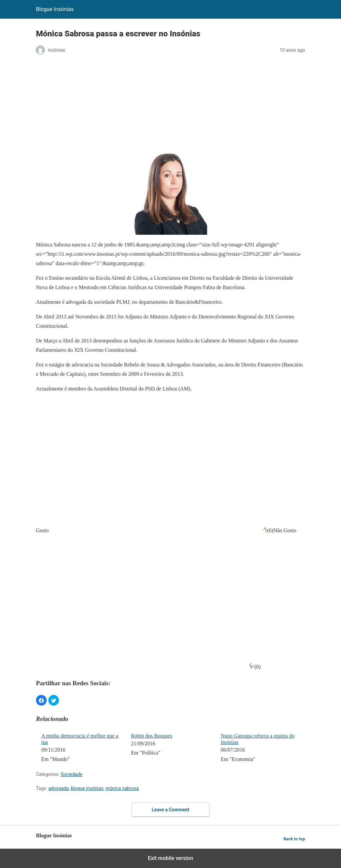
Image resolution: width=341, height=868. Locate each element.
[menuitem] (82, 748)
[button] (41, 700)
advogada (58, 788)
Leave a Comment (171, 810)
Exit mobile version (170, 858)
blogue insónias (87, 788)
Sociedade (71, 774)
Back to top (294, 839)
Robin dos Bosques (152, 736)
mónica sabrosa (122, 788)
